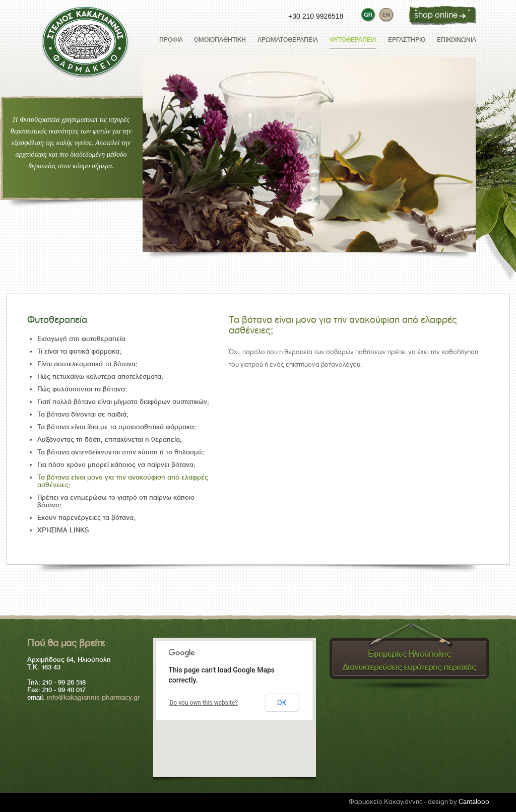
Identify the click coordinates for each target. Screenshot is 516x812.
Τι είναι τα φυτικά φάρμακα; (79, 351)
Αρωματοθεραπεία (288, 40)
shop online (436, 15)
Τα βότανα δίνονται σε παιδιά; (83, 414)
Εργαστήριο (407, 40)
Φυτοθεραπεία (353, 40)
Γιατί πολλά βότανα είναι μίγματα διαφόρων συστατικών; (123, 402)
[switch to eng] (386, 14)
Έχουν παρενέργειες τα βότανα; (86, 518)
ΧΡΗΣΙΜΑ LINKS (63, 530)
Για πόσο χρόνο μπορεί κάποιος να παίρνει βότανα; (116, 465)
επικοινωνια (457, 40)
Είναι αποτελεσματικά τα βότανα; (87, 364)
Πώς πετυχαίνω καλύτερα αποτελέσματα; (100, 377)
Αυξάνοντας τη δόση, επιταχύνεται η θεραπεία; (110, 439)
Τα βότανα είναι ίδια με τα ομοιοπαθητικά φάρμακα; (117, 427)
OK (282, 703)
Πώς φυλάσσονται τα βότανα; (82, 389)
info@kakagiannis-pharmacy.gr (93, 697)
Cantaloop (474, 802)
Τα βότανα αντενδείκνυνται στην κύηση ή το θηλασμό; (121, 452)
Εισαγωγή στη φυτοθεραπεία (81, 339)
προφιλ (171, 40)
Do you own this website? (204, 703)
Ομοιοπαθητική (220, 40)
